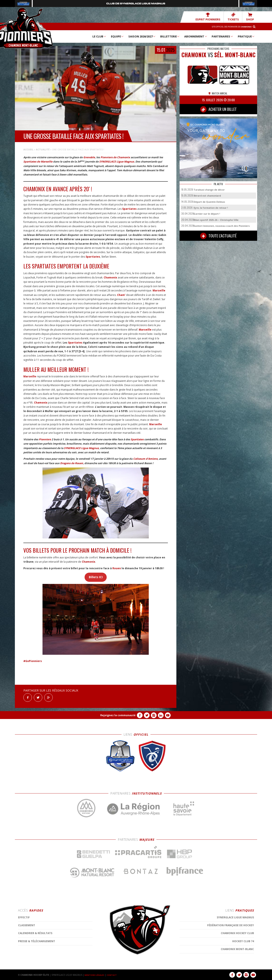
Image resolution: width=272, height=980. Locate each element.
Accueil (28, 149)
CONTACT (115, 975)
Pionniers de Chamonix (115, 157)
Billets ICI (96, 577)
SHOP (251, 17)
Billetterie (170, 36)
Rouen (117, 568)
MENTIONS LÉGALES (96, 975)
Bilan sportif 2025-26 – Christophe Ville (216, 220)
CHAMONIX (194, 55)
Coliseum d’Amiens (145, 459)
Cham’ (121, 295)
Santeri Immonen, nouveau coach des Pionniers (222, 226)
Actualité (43, 149)
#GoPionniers (33, 661)
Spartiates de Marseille (38, 161)
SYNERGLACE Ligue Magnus (117, 161)
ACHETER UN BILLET (218, 109)
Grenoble (89, 157)
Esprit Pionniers (214, 17)
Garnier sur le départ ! (207, 213)
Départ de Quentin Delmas (209, 202)
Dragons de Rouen (72, 463)
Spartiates (129, 209)
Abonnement (196, 36)
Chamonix (110, 277)
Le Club (99, 36)
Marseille (159, 290)
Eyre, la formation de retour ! (211, 208)
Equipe (118, 36)
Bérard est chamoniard (207, 195)
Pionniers (45, 439)
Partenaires (222, 36)
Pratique (246, 36)
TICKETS (236, 17)
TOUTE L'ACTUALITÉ (218, 236)
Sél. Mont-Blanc (235, 55)
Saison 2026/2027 (142, 36)
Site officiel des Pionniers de (228, 26)
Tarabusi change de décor (209, 189)
